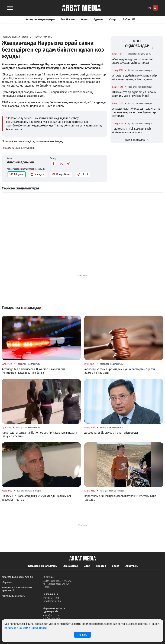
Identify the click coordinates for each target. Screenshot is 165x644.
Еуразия (98, 19)
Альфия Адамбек (21, 162)
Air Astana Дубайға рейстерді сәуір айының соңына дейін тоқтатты (135, 77)
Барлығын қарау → (137, 140)
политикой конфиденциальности (25, 628)
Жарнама (7, 582)
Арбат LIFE (129, 19)
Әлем (84, 19)
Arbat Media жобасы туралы (17, 577)
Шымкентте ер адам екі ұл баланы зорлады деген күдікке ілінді (134, 94)
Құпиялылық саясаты (14, 596)
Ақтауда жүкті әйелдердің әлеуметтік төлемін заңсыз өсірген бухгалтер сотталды (136, 112)
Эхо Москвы (68, 19)
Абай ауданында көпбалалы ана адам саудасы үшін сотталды (133, 61)
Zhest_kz (8, 74)
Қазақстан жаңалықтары (40, 19)
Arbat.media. (93, 68)
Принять (82, 635)
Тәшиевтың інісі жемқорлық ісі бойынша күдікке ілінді (132, 130)
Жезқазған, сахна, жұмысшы (19, 148)
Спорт (113, 19)
